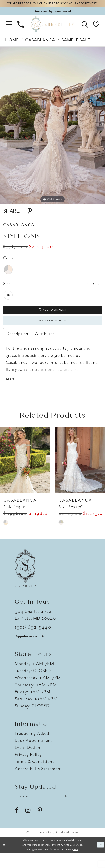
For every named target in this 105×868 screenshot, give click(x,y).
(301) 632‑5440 (33, 640)
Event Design (28, 761)
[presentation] (25, 474)
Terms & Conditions (35, 775)
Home (12, 46)
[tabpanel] (52, 132)
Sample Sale (76, 46)
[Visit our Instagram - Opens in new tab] (28, 826)
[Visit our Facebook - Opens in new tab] (17, 826)
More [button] (12, 392)
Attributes (45, 345)
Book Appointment (53, 330)
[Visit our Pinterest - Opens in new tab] (40, 826)
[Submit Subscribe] (79, 811)
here (76, 865)
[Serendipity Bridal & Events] (53, 30)
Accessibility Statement (38, 782)
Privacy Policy (28, 768)
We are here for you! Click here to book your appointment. (52, 7)
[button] (9, 30)
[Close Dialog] (5, 860)
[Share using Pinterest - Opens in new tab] (30, 217)
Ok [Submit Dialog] (100, 860)
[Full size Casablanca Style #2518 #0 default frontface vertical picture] (52, 132)
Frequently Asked (32, 747)
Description (17, 345)
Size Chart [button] (92, 290)
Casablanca (40, 46)
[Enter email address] (49, 811)
